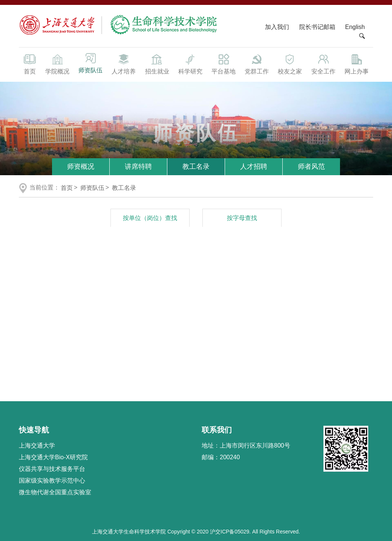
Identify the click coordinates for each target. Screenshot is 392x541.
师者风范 (311, 167)
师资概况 (81, 167)
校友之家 (290, 64)
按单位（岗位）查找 (150, 218)
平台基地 (224, 64)
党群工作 (257, 64)
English (355, 27)
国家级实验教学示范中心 (52, 481)
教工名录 (196, 167)
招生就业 (157, 64)
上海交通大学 (37, 445)
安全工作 (323, 64)
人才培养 (124, 64)
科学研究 (190, 64)
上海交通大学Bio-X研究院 (53, 457)
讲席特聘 (138, 167)
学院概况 (57, 64)
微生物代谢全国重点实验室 (55, 492)
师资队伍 (90, 63)
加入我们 (278, 27)
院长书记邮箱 (317, 27)
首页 (30, 64)
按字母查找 (242, 218)
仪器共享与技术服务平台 (52, 469)
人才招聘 (254, 167)
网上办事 (357, 64)
